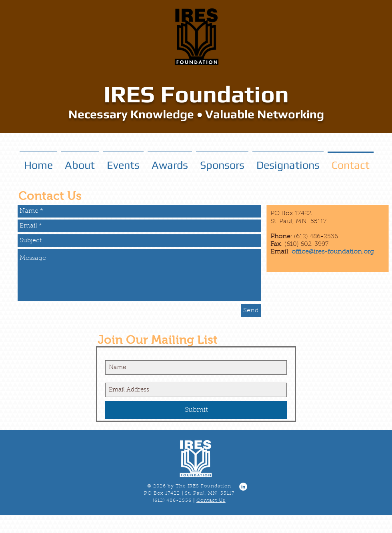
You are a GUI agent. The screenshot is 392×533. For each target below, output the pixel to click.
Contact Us (211, 501)
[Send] (251, 311)
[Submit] (196, 410)
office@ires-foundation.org (333, 252)
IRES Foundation (196, 94)
